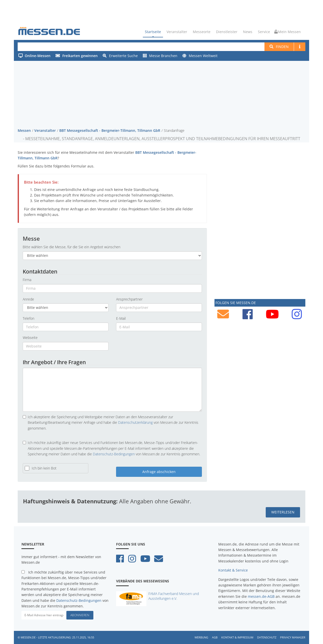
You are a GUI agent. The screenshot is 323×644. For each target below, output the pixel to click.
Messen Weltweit (200, 56)
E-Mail (121, 318)
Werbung (201, 637)
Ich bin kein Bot (44, 468)
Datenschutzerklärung (135, 422)
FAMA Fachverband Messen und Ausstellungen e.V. (174, 596)
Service (264, 32)
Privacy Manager (293, 637)
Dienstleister (227, 32)
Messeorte (202, 32)
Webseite (30, 338)
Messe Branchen (160, 56)
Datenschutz (267, 637)
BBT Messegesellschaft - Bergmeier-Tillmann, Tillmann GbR (110, 130)
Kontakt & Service (233, 570)
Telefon (29, 318)
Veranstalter (177, 32)
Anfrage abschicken (159, 472)
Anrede (28, 299)
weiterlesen (283, 512)
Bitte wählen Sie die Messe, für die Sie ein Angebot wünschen (72, 247)
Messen (24, 130)
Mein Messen (288, 32)
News (248, 32)
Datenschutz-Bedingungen (114, 454)
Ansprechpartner (129, 299)
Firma (27, 280)
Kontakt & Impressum (237, 637)
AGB (215, 637)
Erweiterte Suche (120, 56)
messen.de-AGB (261, 596)
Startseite (153, 32)
